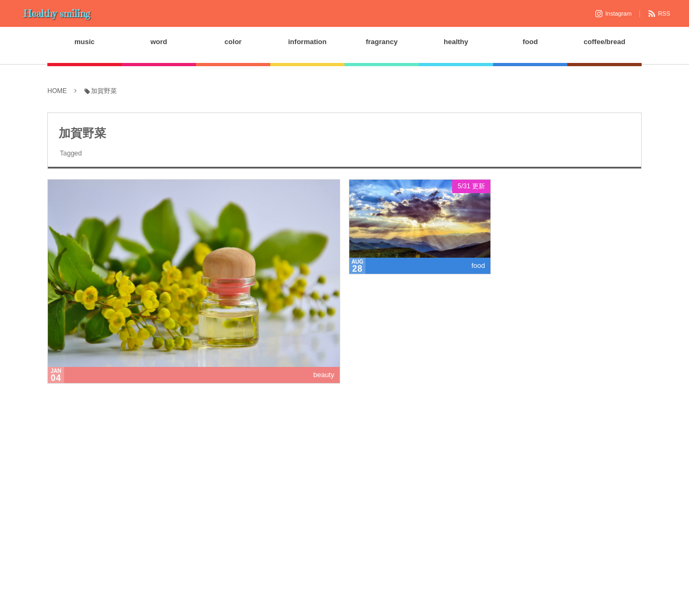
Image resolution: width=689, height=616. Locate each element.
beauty (324, 375)
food (478, 266)
